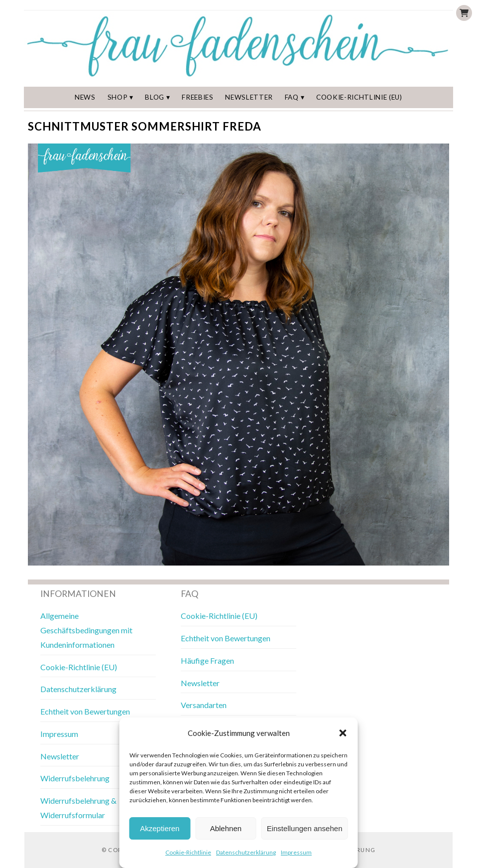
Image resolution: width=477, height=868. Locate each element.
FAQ (292, 97)
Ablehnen (226, 828)
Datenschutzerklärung (246, 852)
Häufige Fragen (207, 660)
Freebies (197, 97)
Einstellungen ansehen (305, 828)
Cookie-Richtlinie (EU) (359, 97)
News (85, 97)
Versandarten (204, 705)
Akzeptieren (160, 828)
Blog (155, 97)
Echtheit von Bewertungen (85, 711)
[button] (343, 733)
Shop (118, 97)
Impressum (296, 852)
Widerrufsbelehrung (75, 778)
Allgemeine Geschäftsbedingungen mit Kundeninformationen (86, 630)
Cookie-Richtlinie (188, 852)
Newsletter (249, 97)
